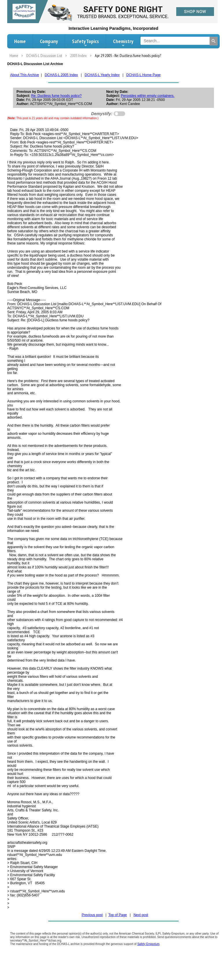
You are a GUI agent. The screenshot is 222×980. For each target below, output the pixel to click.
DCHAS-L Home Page (144, 75)
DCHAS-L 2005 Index (61, 75)
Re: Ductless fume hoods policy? (57, 96)
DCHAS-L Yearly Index (102, 75)
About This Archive (25, 75)
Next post (141, 915)
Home (20, 41)
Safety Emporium (148, 944)
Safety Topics (85, 43)
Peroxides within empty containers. (148, 96)
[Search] (214, 41)
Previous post (92, 915)
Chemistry (123, 43)
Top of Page (118, 915)
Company (49, 43)
